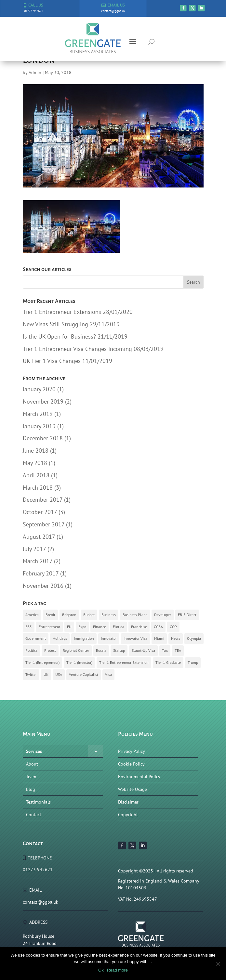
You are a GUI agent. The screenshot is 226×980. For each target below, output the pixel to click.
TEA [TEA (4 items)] (178, 650)
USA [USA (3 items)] (59, 674)
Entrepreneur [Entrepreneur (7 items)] (49, 627)
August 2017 (39, 537)
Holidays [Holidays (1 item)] (60, 638)
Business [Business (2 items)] (109, 615)
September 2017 (44, 524)
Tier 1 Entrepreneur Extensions (62, 312)
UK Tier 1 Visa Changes (52, 361)
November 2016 (43, 586)
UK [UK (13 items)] (46, 674)
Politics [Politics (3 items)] (31, 650)
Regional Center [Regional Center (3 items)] (76, 650)
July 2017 (34, 549)
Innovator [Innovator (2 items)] (109, 638)
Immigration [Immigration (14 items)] (84, 638)
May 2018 (35, 463)
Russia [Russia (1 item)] (101, 650)
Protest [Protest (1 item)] (50, 650)
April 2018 (36, 475)
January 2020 (39, 389)
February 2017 (41, 573)
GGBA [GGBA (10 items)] (158, 627)
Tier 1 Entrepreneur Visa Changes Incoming (77, 349)
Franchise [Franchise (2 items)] (139, 627)
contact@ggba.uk (40, 902)
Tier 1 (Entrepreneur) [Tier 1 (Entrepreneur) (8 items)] (42, 662)
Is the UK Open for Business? (59, 336)
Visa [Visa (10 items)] (108, 674)
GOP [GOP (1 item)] (173, 627)
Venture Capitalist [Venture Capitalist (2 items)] (84, 674)
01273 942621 (38, 870)
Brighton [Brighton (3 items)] (69, 615)
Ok (101, 970)
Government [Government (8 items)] (36, 638)
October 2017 (40, 512)
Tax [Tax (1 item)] (165, 650)
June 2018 (36, 451)
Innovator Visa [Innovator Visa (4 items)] (135, 638)
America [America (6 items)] (32, 615)
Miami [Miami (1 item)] (159, 638)
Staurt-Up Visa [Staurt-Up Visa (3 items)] (143, 650)
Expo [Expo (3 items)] (82, 627)
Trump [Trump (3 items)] (193, 662)
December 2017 (43, 500)
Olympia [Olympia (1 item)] (194, 638)
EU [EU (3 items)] (69, 627)
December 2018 (43, 438)
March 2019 (38, 414)
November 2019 (43, 401)
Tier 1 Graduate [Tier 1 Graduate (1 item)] (168, 662)
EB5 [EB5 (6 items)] (29, 627)
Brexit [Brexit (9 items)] (50, 615)
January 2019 (39, 426)
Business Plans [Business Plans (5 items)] (135, 615)
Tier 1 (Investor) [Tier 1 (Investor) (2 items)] (79, 662)
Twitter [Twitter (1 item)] (31, 674)
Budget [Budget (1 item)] (89, 615)
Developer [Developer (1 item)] (163, 615)
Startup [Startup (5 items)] (119, 650)
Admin (35, 72)
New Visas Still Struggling (55, 324)
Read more (117, 970)
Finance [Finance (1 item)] (100, 627)
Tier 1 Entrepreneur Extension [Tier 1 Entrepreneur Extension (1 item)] (124, 662)
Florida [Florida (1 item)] (119, 627)
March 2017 (38, 561)
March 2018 (38, 488)
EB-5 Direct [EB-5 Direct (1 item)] (187, 615)
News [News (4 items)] (176, 638)
